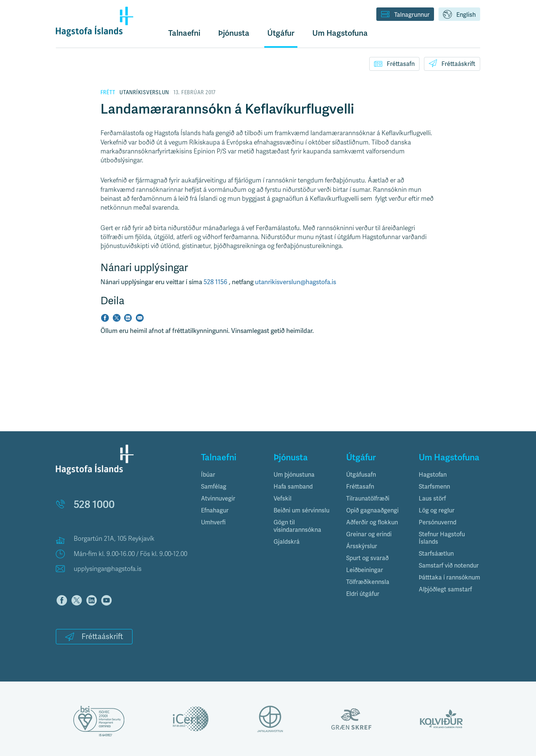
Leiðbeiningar (365, 570)
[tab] (232, 475)
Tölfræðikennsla (368, 582)
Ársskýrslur (362, 546)
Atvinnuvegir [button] (218, 498)
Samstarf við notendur (449, 566)
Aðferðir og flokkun (372, 522)
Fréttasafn (394, 64)
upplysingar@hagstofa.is (108, 569)
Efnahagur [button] (215, 510)
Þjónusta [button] (234, 33)
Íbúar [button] (208, 475)
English (459, 15)
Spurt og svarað (367, 558)
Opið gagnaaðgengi (372, 510)
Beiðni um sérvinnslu (301, 510)
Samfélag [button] (214, 487)
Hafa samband (293, 487)
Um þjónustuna (294, 475)
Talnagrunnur (405, 15)
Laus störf (432, 498)
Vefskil (283, 498)
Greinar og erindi (369, 534)
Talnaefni (184, 33)
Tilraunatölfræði (368, 498)
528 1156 (216, 282)
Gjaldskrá (287, 542)
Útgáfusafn (361, 475)
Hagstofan (433, 475)
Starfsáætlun (436, 554)
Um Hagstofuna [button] (340, 33)
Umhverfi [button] (213, 522)
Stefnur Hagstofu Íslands (442, 538)
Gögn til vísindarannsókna (297, 526)
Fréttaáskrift (452, 63)
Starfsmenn (434, 487)
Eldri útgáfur (363, 594)
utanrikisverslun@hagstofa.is (296, 282)
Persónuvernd (438, 522)
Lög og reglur (437, 510)
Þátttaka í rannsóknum (449, 577)
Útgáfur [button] (281, 33)
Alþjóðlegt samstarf (445, 589)
